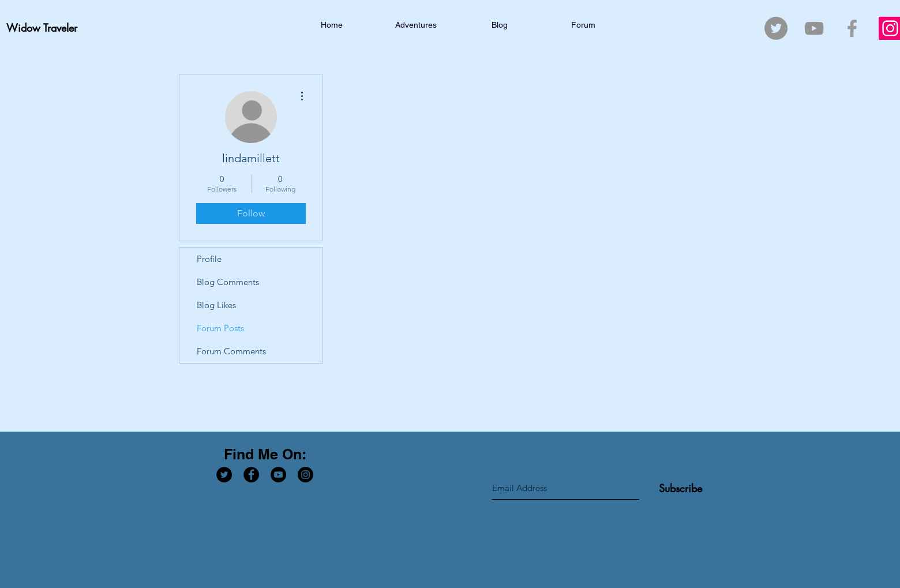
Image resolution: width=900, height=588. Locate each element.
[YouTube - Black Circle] (278, 475)
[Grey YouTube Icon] (814, 28)
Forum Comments (231, 351)
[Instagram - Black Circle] (305, 475)
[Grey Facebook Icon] (852, 28)
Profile (209, 259)
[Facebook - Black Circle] (251, 475)
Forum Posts (220, 328)
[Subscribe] (680, 488)
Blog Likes (216, 305)
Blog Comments (228, 282)
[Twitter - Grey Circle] (776, 28)
